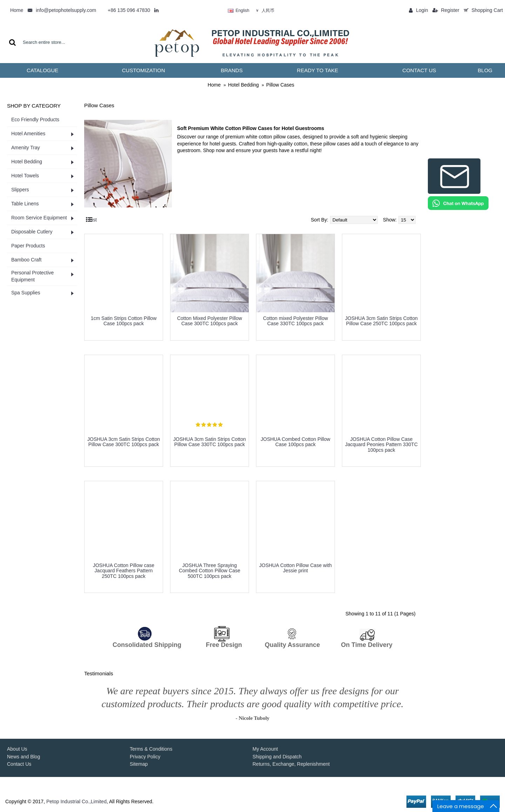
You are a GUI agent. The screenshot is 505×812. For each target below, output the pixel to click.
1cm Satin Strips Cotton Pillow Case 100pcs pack (124, 321)
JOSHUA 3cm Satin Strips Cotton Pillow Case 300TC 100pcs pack (124, 442)
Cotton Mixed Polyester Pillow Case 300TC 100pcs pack (210, 321)
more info (123, 335)
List (93, 220)
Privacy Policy (145, 757)
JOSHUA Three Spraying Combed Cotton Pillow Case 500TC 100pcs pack (210, 571)
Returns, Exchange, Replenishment (291, 764)
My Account (265, 749)
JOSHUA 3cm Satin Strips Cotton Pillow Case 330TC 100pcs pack (210, 442)
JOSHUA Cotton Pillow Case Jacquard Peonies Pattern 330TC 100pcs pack (381, 445)
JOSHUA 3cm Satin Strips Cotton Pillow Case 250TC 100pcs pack (381, 321)
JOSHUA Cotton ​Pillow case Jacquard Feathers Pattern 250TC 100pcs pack (124, 571)
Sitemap (139, 764)
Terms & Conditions (151, 749)
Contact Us (19, 764)
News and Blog (23, 757)
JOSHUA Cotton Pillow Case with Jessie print (295, 568)
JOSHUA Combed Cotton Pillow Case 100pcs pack (295, 442)
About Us (17, 749)
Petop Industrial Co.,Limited (76, 801)
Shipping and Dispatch (277, 757)
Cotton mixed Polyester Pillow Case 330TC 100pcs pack (295, 321)
